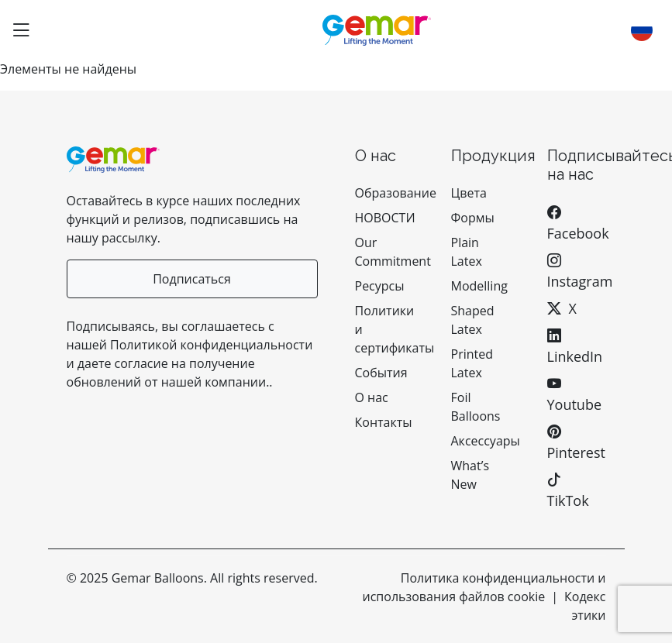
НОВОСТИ (385, 218)
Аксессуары (486, 441)
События (381, 373)
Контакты (384, 422)
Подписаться (192, 279)
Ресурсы (380, 286)
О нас (373, 397)
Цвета (469, 193)
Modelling (479, 286)
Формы (473, 218)
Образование (396, 193)
